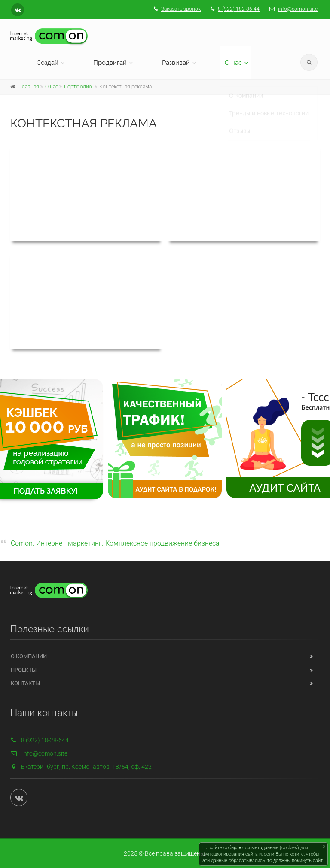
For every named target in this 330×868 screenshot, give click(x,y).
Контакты (25, 683)
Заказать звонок (181, 9)
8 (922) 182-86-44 (239, 9)
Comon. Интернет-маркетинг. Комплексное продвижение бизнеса (115, 543)
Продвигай (110, 63)
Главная (29, 87)
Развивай (176, 63)
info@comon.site (298, 9)
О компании (246, 88)
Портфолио (78, 87)
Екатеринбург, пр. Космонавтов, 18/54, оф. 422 (86, 767)
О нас (233, 63)
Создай (47, 63)
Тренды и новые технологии (269, 106)
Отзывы (240, 123)
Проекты (24, 670)
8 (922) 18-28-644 (40, 740)
